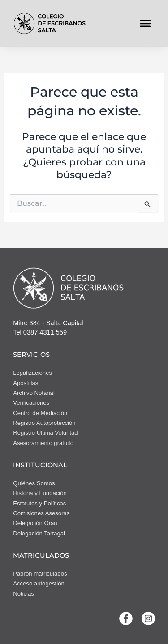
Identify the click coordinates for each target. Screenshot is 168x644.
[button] (145, 23)
